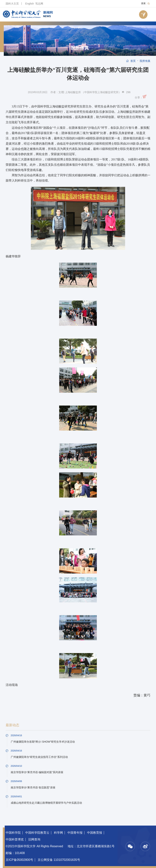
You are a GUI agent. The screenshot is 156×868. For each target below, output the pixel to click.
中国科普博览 (15, 839)
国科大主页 (12, 4)
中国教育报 (95, 833)
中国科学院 (13, 833)
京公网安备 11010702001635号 (59, 860)
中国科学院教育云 (37, 833)
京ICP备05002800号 (19, 860)
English (30, 4)
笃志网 (39, 4)
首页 (133, 61)
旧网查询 (34, 839)
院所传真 (80, 48)
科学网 (58, 833)
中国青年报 (75, 833)
